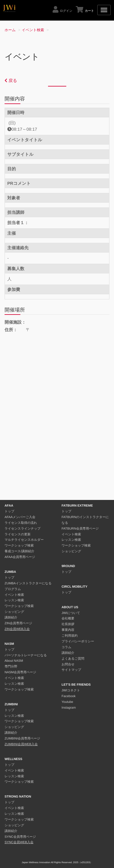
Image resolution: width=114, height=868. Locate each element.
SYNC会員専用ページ (20, 837)
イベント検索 (33, 30)
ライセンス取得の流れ (21, 523)
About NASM (14, 661)
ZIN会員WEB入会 (17, 629)
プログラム (13, 589)
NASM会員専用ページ (20, 672)
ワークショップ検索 (19, 546)
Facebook (69, 696)
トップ (9, 511)
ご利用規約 (70, 636)
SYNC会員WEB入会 (19, 842)
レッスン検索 (14, 600)
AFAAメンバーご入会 (20, 517)
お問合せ (68, 664)
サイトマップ (71, 670)
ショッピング (14, 612)
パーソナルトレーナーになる (26, 655)
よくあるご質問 (73, 659)
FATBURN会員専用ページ (80, 529)
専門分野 (11, 667)
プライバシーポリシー (78, 641)
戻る (11, 80)
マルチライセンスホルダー (24, 540)
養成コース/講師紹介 (19, 551)
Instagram (69, 708)
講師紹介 (11, 618)
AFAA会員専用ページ (20, 557)
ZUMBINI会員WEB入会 (21, 744)
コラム (67, 647)
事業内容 (68, 630)
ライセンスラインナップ (22, 529)
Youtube (67, 702)
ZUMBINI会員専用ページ (22, 739)
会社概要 (68, 618)
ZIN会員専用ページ (18, 623)
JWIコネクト (71, 690)
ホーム (10, 30)
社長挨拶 (68, 624)
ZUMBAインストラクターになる (28, 583)
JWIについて (71, 613)
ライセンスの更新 (17, 534)
